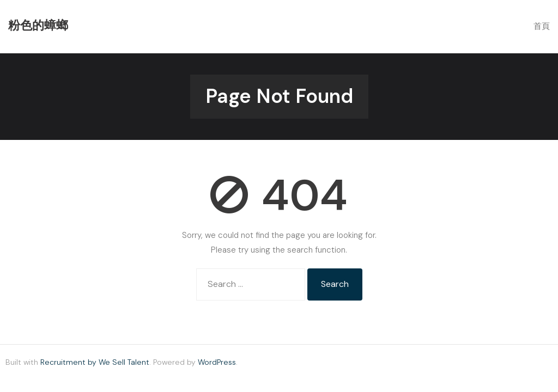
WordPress (217, 362)
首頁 (542, 26)
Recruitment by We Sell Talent (95, 362)
